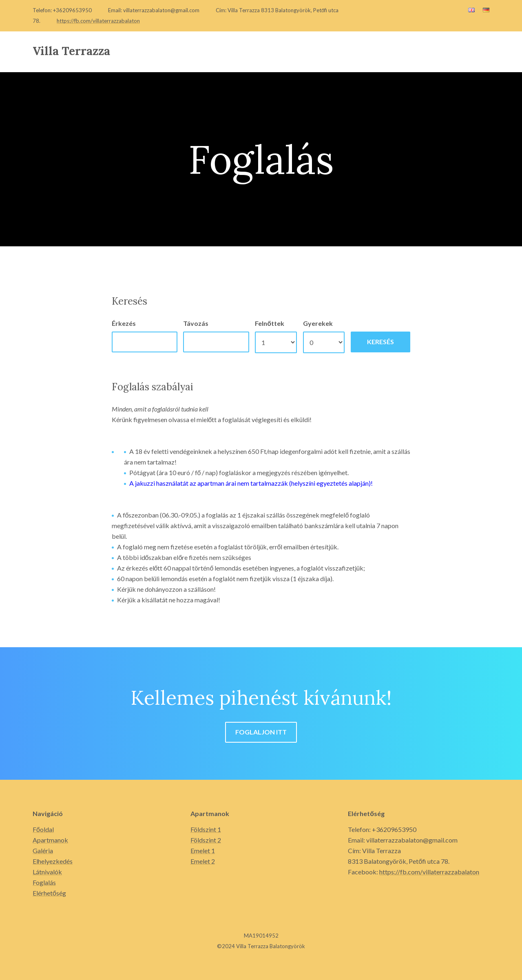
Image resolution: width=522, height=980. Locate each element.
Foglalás (44, 882)
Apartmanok (50, 840)
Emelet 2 (203, 861)
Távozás (196, 323)
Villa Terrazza (71, 51)
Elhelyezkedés (53, 861)
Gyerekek (318, 323)
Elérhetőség (49, 893)
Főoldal (43, 829)
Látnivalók (47, 872)
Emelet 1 (203, 851)
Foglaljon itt (261, 732)
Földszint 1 (206, 829)
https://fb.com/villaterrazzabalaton (98, 21)
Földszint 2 (206, 840)
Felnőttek (270, 323)
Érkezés (124, 323)
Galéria (43, 851)
